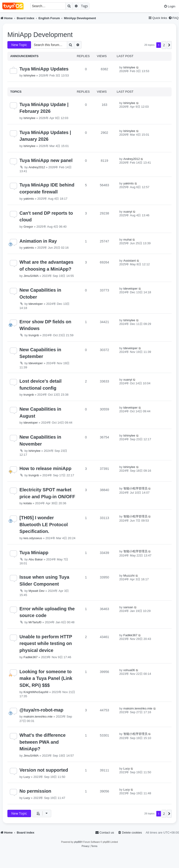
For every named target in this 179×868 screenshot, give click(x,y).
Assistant (130, 261)
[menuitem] (170, 6)
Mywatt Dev (36, 591)
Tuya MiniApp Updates (44, 69)
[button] (169, 45)
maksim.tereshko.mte (38, 717)
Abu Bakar (36, 559)
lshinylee (30, 75)
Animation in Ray (38, 241)
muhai (128, 240)
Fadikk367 (31, 657)
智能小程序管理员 (135, 488)
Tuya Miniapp (34, 553)
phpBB (78, 842)
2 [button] (164, 45)
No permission (35, 791)
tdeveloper (36, 304)
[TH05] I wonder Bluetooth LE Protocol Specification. (44, 524)
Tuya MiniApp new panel (46, 160)
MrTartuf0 (35, 622)
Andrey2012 (37, 167)
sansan (128, 607)
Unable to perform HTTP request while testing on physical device (46, 643)
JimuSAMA (31, 276)
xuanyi (128, 212)
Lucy (27, 777)
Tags (85, 6)
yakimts (29, 199)
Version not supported (44, 770)
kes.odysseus (33, 538)
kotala (28, 503)
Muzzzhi (129, 576)
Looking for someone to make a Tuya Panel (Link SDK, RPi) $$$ (46, 678)
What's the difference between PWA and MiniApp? (42, 742)
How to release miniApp (45, 468)
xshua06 (129, 670)
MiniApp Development (40, 35)
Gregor (28, 227)
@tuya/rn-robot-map (41, 710)
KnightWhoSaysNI (36, 692)
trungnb (34, 335)
